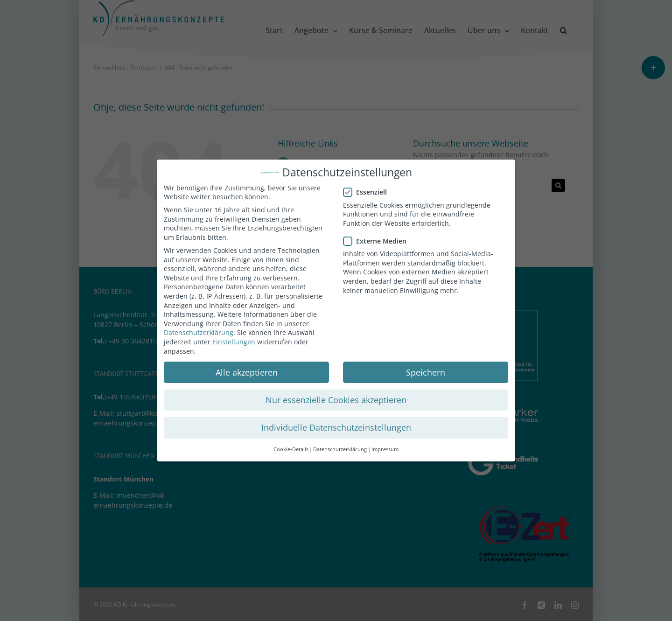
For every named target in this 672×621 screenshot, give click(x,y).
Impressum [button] (385, 447)
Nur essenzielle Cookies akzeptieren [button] (336, 398)
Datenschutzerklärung (199, 330)
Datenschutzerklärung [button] (340, 447)
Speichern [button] (426, 370)
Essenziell (369, 190)
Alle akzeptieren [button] (247, 370)
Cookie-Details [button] (291, 447)
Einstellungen (234, 339)
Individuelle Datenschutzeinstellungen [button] (336, 425)
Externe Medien (379, 239)
